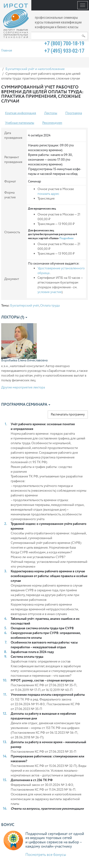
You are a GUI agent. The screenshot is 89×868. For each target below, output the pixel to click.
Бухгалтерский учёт (25, 306)
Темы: (5, 306)
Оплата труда (50, 306)
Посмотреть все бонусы (46, 855)
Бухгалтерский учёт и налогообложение (35, 69)
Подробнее (66, 238)
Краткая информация (21, 113)
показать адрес (48, 194)
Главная (7, 51)
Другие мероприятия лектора (23, 387)
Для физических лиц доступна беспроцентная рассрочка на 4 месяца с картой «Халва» (53, 235)
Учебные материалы (20, 123)
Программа (74, 113)
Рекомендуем (52, 123)
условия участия (50, 292)
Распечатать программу (68, 415)
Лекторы (51, 113)
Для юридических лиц (42, 209)
